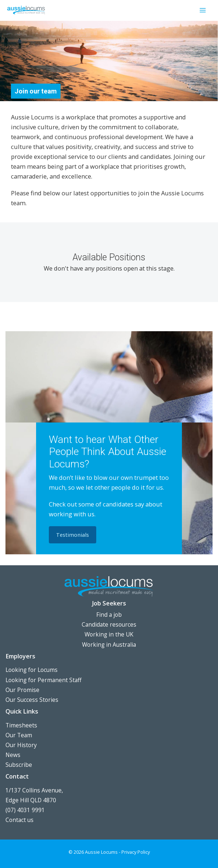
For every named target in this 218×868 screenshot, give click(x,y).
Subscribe (19, 765)
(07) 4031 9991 (25, 810)
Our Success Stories (32, 700)
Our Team (19, 735)
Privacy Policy (136, 852)
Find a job (109, 615)
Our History (21, 745)
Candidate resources (109, 624)
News (13, 755)
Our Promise (22, 690)
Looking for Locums (32, 670)
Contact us (20, 820)
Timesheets (21, 725)
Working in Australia (109, 645)
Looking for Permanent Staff (43, 680)
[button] (73, 535)
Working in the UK (109, 634)
